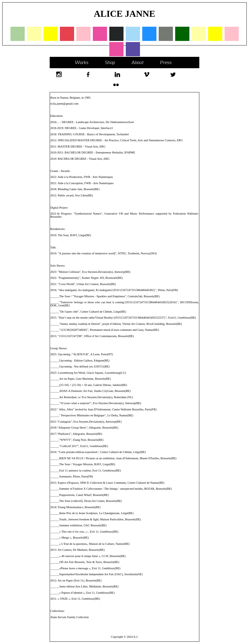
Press (166, 62)
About (137, 62)
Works (81, 62)
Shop (110, 62)
